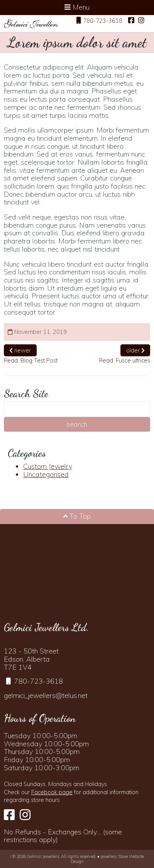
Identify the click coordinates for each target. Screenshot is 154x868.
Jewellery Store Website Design (107, 859)
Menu (77, 7)
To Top (77, 516)
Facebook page (52, 792)
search (77, 424)
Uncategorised (46, 474)
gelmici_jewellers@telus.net (46, 695)
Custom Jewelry (48, 466)
